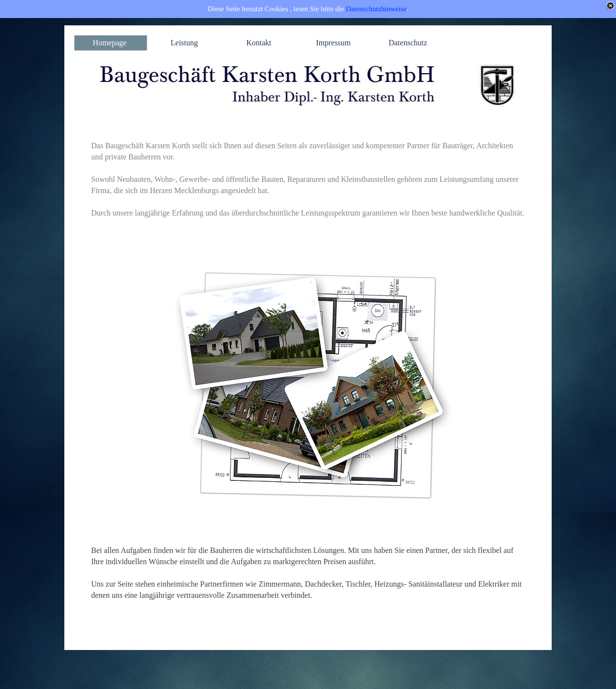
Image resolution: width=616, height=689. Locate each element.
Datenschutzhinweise (376, 9)
